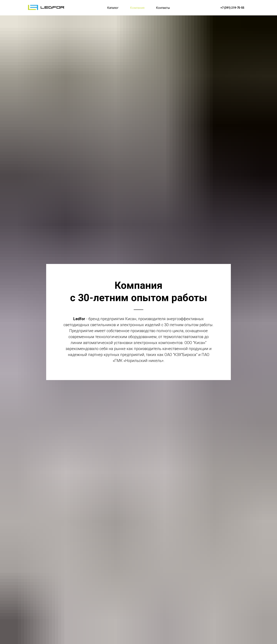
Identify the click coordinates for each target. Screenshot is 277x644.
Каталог (113, 8)
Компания (137, 8)
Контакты (163, 8)
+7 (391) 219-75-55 (232, 8)
